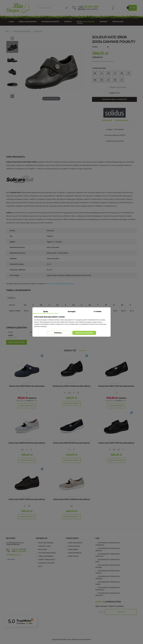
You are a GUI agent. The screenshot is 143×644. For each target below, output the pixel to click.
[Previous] (12, 38)
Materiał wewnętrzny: (17, 253)
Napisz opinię (107, 120)
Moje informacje (75, 553)
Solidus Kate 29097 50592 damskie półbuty (27, 499)
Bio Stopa (10, 559)
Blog (40, 566)
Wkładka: (13, 258)
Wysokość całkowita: (17, 270)
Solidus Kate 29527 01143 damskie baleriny (116, 386)
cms (97, 538)
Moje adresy (73, 549)
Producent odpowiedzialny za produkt (60, 284)
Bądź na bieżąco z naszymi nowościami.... (110, 606)
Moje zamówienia (75, 543)
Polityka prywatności (47, 553)
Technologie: (14, 275)
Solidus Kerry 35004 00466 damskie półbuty (71, 386)
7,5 (71, 506)
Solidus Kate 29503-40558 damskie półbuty (71, 499)
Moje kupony (73, 556)
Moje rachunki (74, 546)
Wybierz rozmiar (99, 68)
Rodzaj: (12, 231)
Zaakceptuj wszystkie (84, 333)
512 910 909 (88, 7)
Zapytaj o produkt (122, 120)
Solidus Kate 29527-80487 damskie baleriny (71, 443)
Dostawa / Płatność (46, 563)
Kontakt (103, 22)
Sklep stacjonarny (46, 543)
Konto (109, 8)
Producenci (118, 22)
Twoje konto (72, 538)
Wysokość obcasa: (17, 264)
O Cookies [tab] (98, 311)
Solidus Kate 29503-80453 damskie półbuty (27, 443)
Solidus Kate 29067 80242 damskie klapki (27, 386)
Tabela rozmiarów (28, 22)
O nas (11, 22)
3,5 (22, 450)
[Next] (12, 96)
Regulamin (42, 549)
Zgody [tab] (46, 311)
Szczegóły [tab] (72, 311)
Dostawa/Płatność (50, 22)
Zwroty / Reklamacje (47, 559)
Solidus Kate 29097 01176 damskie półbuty (116, 443)
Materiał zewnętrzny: (17, 247)
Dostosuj (59, 333)
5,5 (29, 506)
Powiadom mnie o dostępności (115, 99)
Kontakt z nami (44, 546)
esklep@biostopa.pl (13, 554)
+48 (20, 551)
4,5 (69, 393)
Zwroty (68, 22)
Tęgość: (12, 242)
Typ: (11, 236)
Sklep (86, 22)
